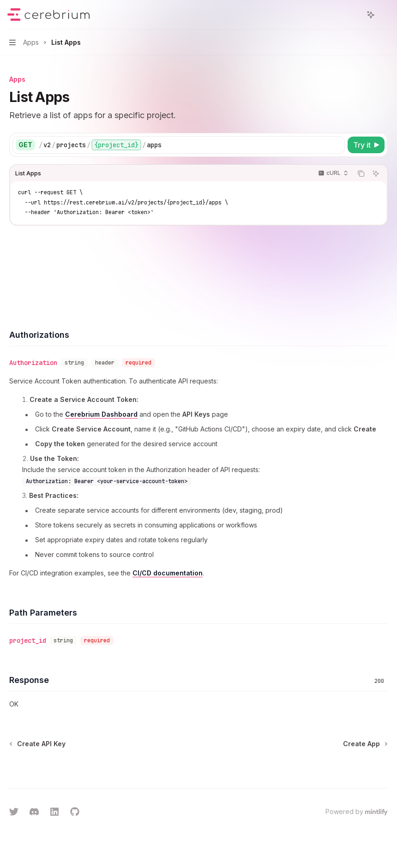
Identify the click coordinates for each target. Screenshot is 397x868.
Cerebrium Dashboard (101, 414)
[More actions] (385, 15)
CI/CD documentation (168, 573)
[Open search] (354, 15)
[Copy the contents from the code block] (361, 174)
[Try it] (366, 145)
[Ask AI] (376, 174)
